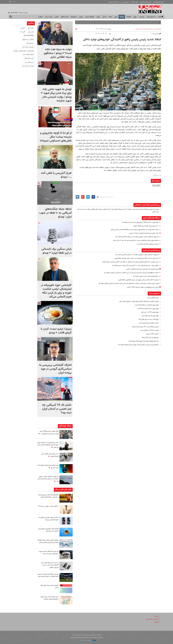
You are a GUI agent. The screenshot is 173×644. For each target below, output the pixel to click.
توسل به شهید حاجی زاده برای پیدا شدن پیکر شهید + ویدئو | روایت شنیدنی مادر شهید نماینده (56, 95)
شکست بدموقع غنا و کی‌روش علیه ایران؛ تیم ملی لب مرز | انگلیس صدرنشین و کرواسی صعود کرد (128, 273)
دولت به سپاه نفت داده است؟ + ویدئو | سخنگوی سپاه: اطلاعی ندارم (58, 53)
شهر (116, 17)
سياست (142, 17)
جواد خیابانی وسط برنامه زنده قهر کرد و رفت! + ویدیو (142, 233)
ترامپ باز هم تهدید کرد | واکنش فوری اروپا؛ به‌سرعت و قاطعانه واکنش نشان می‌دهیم (132, 230)
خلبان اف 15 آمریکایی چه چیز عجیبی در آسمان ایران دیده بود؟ (57, 409)
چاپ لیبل (31, 28)
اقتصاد (128, 17)
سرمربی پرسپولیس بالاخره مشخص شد (146, 244)
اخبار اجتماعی (149, 29)
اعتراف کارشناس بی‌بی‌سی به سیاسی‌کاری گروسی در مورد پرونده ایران (55, 369)
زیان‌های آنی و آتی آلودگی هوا (149, 337)
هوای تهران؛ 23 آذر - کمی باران (149, 312)
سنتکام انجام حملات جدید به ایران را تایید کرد (144, 276)
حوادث (40, 17)
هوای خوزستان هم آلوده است (149, 316)
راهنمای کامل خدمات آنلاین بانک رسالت (48, 587)
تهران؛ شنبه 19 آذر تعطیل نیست (149, 330)
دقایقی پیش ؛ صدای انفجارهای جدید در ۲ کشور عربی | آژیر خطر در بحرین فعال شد (133, 265)
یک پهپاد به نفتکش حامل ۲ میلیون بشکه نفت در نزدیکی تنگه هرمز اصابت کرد (134, 237)
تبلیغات (156, 622)
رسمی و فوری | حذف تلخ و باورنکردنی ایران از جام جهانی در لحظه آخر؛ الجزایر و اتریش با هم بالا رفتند (127, 262)
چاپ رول (31, 32)
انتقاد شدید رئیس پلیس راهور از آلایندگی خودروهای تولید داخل (122, 39)
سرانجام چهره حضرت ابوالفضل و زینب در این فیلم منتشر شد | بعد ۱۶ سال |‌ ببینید (133, 240)
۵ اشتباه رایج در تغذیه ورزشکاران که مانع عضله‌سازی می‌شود (48, 519)
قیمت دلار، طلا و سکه (152, 619)
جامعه (122, 17)
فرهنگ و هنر (90, 17)
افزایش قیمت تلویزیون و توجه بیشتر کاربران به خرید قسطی (49, 530)
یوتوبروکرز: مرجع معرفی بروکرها (24, 51)
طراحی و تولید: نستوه (88, 640)
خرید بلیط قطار (29, 58)
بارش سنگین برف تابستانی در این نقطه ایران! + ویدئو (56, 251)
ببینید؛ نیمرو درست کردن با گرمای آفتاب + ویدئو (56, 331)
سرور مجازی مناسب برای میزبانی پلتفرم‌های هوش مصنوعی (48, 598)
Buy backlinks (29, 36)
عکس (57, 17)
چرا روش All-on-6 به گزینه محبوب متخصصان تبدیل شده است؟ (49, 554)
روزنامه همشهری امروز (158, 2)
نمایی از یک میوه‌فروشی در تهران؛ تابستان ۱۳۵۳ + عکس (141, 287)
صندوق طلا (30, 43)
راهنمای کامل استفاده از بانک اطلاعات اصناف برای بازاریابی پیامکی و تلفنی (50, 542)
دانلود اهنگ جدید (28, 55)
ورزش (81, 17)
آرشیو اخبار (150, 17)
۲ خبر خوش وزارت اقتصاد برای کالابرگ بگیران (145, 226)
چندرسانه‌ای (65, 17)
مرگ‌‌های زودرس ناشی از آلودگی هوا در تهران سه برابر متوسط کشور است (136, 345)
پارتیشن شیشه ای (28, 47)
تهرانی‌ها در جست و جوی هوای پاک (148, 319)
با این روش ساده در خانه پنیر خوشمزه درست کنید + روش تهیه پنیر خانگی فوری (134, 258)
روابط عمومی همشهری (109, 2)
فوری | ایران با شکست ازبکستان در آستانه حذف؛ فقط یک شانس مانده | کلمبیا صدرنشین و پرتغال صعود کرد (125, 283)
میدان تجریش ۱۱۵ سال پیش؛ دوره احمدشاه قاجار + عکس (141, 269)
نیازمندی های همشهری (144, 2)
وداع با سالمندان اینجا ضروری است (148, 323)
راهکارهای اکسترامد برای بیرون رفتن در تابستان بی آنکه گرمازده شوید (49, 497)
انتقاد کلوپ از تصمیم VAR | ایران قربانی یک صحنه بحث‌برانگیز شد (138, 222)
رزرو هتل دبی (29, 62)
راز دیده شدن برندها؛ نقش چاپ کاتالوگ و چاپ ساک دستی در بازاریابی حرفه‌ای (49, 565)
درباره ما (156, 616)
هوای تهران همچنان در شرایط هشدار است (145, 305)
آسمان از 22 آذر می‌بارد (152, 334)
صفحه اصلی (158, 29)
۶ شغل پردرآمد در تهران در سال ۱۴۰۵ (49, 507)
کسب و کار (49, 17)
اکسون (23, 28)
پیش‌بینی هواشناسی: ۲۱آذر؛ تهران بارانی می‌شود (144, 327)
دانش (98, 17)
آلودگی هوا (156, 185)
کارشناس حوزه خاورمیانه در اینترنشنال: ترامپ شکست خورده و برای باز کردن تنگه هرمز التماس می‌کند (56, 291)
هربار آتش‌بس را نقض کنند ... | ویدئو (56, 175)
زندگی (104, 17)
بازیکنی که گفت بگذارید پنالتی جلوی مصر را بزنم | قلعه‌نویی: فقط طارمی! (136, 280)
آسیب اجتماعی (139, 29)
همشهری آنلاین (151, 9)
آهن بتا (23, 32)
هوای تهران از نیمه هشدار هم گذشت (147, 309)
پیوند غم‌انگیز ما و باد (152, 298)
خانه (161, 17)
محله (110, 17)
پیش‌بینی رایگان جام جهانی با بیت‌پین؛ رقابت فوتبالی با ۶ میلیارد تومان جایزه (48, 576)
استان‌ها (74, 17)
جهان (135, 17)
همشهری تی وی (121, 2)
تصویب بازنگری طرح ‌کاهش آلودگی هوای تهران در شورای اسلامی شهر (137, 301)
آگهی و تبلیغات (132, 2)
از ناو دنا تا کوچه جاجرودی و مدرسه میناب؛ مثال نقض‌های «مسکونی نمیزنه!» (56, 137)
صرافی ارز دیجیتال (28, 39)
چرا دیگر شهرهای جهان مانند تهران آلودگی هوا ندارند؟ (142, 341)
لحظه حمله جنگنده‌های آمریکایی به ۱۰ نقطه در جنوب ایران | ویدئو (55, 213)
